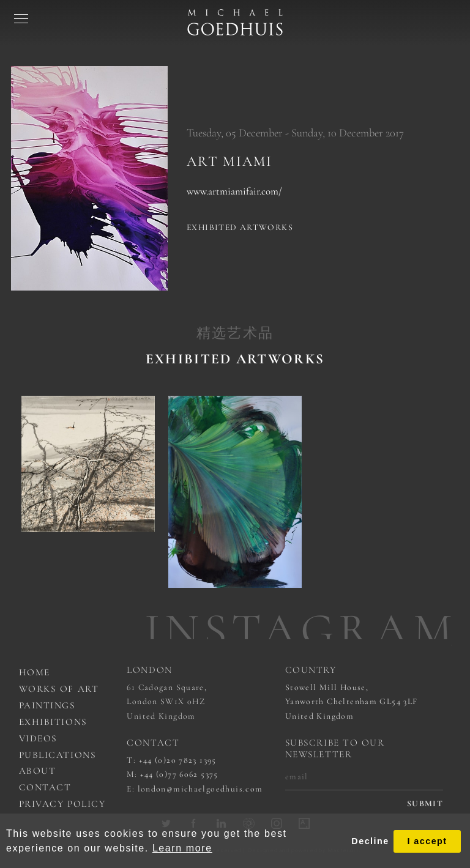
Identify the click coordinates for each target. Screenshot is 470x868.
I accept (427, 841)
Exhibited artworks (240, 227)
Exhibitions (53, 722)
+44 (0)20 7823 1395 (178, 760)
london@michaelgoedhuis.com (200, 789)
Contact (45, 787)
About (38, 771)
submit (425, 804)
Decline (370, 841)
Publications (58, 755)
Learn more (182, 848)
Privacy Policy (62, 804)
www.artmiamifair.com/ (234, 191)
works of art (59, 689)
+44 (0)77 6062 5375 (179, 774)
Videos (38, 738)
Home (35, 672)
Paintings (47, 705)
